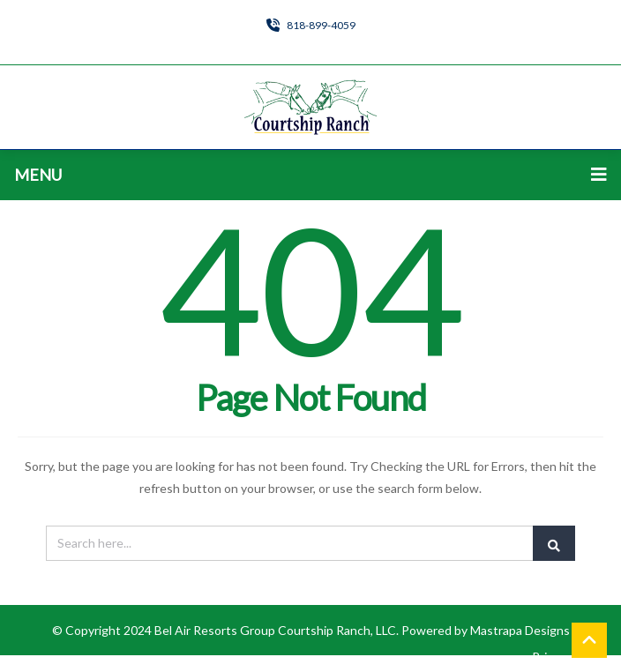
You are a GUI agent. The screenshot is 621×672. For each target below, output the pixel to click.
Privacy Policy (569, 657)
